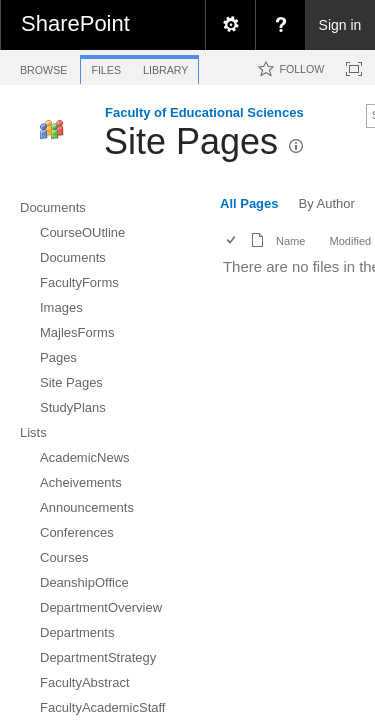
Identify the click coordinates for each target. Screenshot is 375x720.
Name (290, 241)
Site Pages (191, 141)
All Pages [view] (249, 203)
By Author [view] (327, 203)
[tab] (43, 66)
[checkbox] (232, 241)
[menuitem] (230, 25)
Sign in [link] (340, 25)
